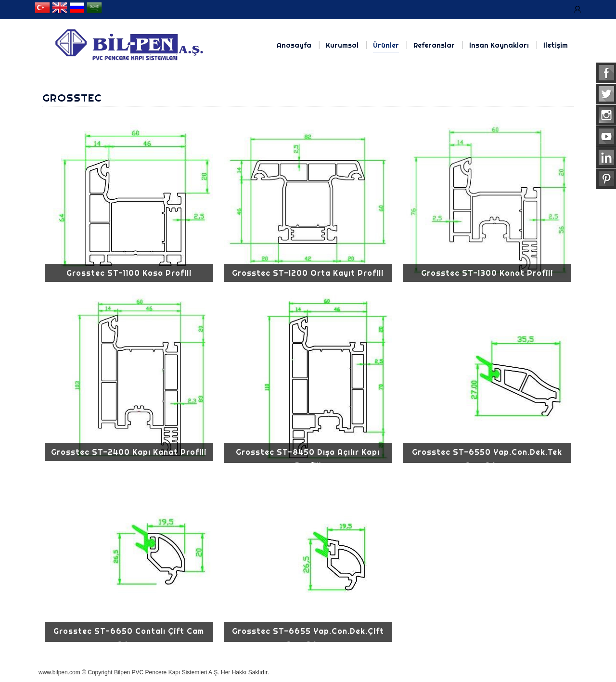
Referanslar (434, 45)
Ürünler (386, 45)
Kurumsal (342, 45)
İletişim (556, 45)
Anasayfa (294, 45)
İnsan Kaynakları (499, 45)
